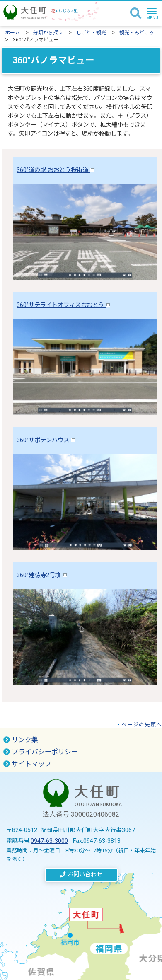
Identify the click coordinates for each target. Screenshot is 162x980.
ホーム (12, 33)
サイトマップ (27, 764)
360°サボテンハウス (46, 440)
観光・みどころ (137, 33)
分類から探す (48, 33)
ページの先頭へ (142, 725)
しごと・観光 (91, 33)
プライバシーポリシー (41, 752)
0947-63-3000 (49, 841)
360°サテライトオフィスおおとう (63, 305)
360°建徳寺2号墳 (42, 575)
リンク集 (21, 740)
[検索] (136, 14)
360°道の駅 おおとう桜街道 (55, 170)
